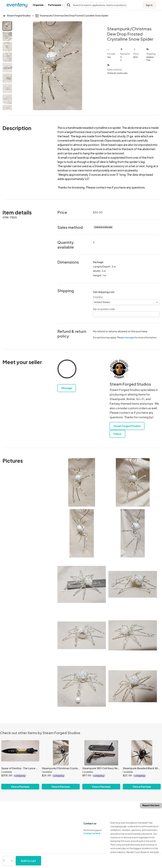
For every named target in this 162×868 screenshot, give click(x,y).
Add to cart (28, 861)
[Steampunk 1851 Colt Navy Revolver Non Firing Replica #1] (101, 753)
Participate (56, 5)
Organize (39, 5)
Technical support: (95, 832)
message (129, 337)
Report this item (151, 805)
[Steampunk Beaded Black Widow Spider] (142, 753)
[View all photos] (58, 66)
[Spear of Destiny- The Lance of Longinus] (20, 753)
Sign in (149, 5)
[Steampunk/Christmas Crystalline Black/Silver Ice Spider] (61, 753)
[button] (39, 5)
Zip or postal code (104, 309)
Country (98, 297)
